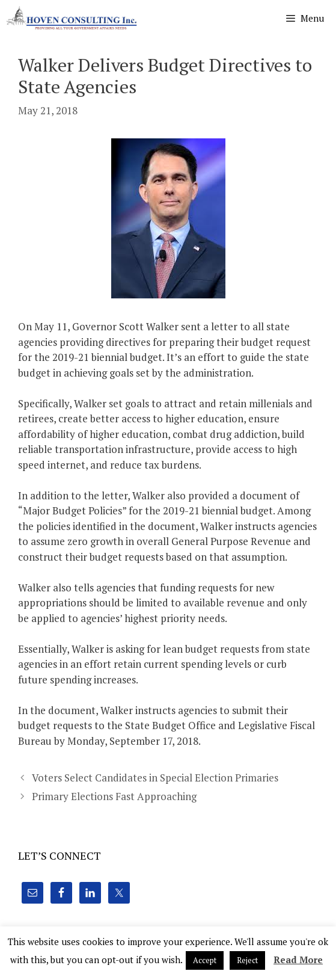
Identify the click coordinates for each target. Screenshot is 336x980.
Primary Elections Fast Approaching (114, 796)
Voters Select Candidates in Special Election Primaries (155, 778)
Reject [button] (247, 960)
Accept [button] (205, 960)
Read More (298, 960)
